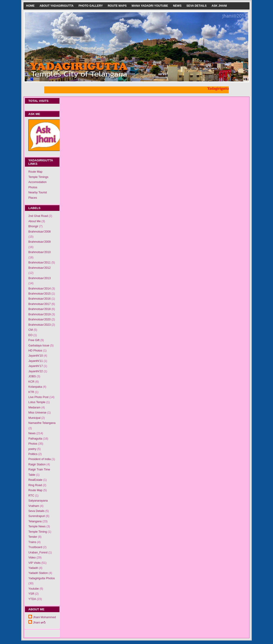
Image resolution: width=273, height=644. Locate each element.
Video (32, 558)
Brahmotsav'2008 (40, 232)
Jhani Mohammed (44, 617)
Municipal (34, 418)
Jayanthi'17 (36, 366)
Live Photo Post (38, 397)
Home (30, 6)
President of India (40, 459)
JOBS (32, 376)
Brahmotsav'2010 (40, 252)
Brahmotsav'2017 (40, 304)
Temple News (37, 526)
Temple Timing (38, 532)
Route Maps (117, 6)
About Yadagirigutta (56, 6)
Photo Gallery (91, 6)
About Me (34, 221)
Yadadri (33, 568)
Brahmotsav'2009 (40, 242)
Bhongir (33, 226)
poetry (32, 449)
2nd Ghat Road (38, 216)
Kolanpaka (35, 387)
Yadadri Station (38, 573)
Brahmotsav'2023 (40, 325)
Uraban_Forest (38, 552)
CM (31, 330)
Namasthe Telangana (42, 423)
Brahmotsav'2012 (40, 268)
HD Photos (35, 351)
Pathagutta (35, 439)
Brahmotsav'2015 (40, 294)
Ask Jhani (219, 6)
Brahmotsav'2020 (40, 319)
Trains (32, 542)
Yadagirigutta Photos (42, 578)
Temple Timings (38, 177)
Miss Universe (37, 413)
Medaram (34, 408)
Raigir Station (37, 464)
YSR (31, 594)
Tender (33, 537)
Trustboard (35, 547)
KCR (31, 382)
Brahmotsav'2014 (40, 289)
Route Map (35, 172)
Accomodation (37, 182)
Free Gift (34, 340)
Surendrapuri (37, 516)
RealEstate (35, 480)
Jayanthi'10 (36, 356)
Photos (33, 187)
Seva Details (197, 6)
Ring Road (35, 485)
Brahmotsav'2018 (40, 309)
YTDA (32, 599)
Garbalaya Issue (39, 346)
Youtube (34, 589)
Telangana (35, 521)
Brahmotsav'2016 (40, 299)
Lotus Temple (37, 402)
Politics (33, 454)
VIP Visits (34, 563)
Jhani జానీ (39, 623)
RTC (31, 496)
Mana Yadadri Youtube (150, 6)
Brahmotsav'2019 (40, 314)
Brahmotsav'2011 (40, 263)
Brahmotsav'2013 (40, 278)
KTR (31, 392)
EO (30, 335)
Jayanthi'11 (36, 361)
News (177, 6)
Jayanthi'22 (36, 371)
